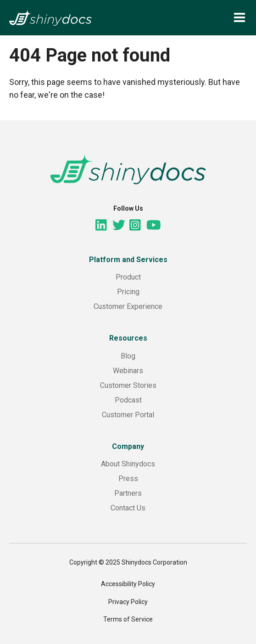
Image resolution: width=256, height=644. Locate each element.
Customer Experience (128, 306)
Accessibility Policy (128, 584)
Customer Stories (128, 385)
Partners (128, 493)
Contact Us (128, 508)
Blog (128, 356)
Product (128, 277)
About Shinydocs (128, 464)
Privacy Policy (128, 602)
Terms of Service (128, 619)
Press (128, 479)
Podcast (128, 400)
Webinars (128, 371)
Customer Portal (128, 415)
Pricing (128, 292)
